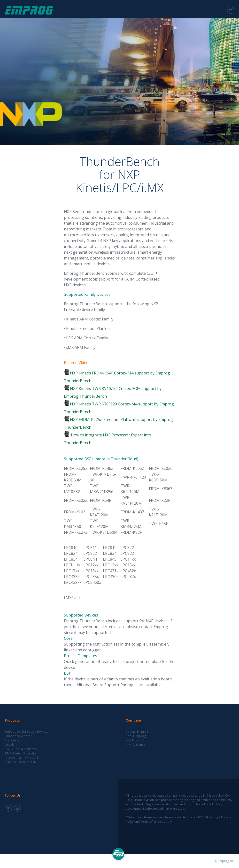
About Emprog (136, 736)
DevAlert (11, 745)
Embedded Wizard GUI (21, 736)
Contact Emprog (137, 732)
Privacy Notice (135, 745)
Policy (130, 822)
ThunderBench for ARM (21, 762)
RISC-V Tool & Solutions (21, 749)
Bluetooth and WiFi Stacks (22, 758)
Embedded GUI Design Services (26, 732)
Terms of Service (152, 822)
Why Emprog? (135, 740)
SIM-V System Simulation (21, 753)
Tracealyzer (13, 740)
